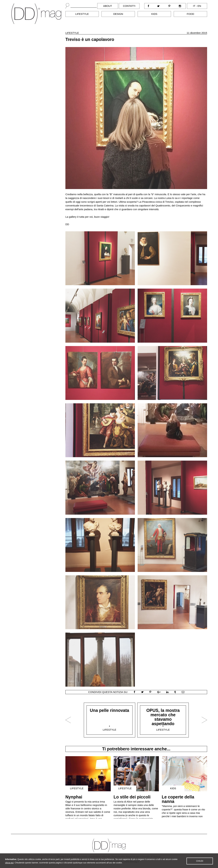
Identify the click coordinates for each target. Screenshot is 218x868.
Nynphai (74, 797)
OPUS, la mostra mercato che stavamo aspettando (163, 717)
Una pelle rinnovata (110, 710)
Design (118, 14)
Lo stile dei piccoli (132, 797)
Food (190, 14)
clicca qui (9, 866)
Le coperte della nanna (178, 799)
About (108, 6)
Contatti (129, 6)
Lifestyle (82, 14)
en (199, 6)
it (194, 6)
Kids (154, 14)
